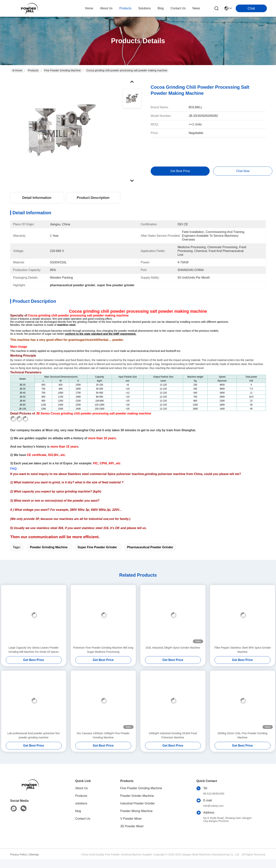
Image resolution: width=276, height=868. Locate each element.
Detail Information (37, 198)
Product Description (93, 198)
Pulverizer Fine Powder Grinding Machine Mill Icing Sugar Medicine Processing (103, 650)
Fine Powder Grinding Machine (62, 70)
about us (106, 8)
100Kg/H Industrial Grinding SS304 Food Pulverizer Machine (173, 735)
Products (33, 70)
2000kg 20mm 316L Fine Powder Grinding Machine (242, 735)
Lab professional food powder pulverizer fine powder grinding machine (34, 735)
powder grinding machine (49, 547)
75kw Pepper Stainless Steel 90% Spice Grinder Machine (243, 650)
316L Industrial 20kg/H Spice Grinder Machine (173, 648)
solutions (145, 8)
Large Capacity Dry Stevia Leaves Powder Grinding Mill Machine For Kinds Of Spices (34, 650)
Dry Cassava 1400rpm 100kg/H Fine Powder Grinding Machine (103, 735)
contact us (178, 8)
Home (89, 8)
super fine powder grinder (97, 547)
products (125, 8)
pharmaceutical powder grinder (150, 547)
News (196, 8)
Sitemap (34, 854)
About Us (82, 788)
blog (161, 8)
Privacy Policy (19, 854)
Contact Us (83, 819)
